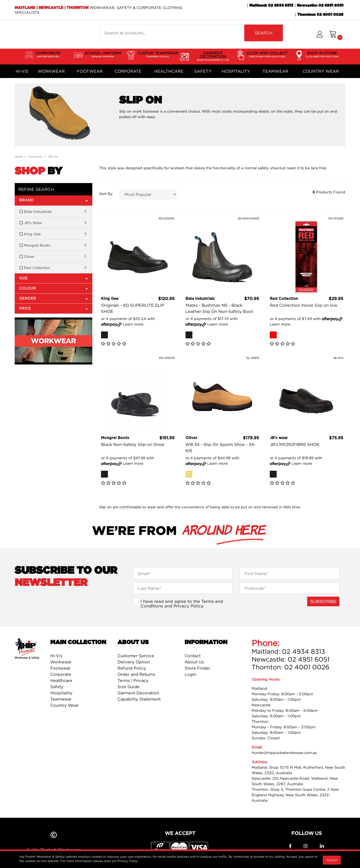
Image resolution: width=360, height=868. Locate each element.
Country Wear (321, 71)
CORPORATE (48, 55)
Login (190, 674)
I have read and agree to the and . (182, 604)
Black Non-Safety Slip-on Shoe (133, 444)
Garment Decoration (138, 693)
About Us (194, 662)
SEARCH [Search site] (264, 33)
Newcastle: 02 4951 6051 (320, 6)
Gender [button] (53, 298)
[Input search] (170, 33)
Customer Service (136, 656)
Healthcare (169, 71)
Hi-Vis (22, 71)
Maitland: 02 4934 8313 (271, 6)
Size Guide (129, 687)
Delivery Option (134, 662)
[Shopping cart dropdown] (336, 35)
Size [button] (53, 278)
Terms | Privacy (133, 680)
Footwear (90, 71)
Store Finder (197, 668)
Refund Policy (132, 668)
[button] (320, 35)
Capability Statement (139, 699)
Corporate (128, 71)
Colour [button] (53, 288)
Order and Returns (136, 674)
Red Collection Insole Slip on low (304, 305)
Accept (332, 860)
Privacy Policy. (128, 861)
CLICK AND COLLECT (267, 55)
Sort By (106, 194)
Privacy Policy (188, 606)
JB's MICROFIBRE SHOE (295, 444)
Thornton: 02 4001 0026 (320, 15)
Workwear (51, 71)
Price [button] (53, 308)
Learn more (133, 324)
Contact (193, 656)
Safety (203, 71)
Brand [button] (53, 200)
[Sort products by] (148, 194)
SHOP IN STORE (322, 55)
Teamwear (275, 71)
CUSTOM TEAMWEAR (158, 55)
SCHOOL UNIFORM (103, 55)
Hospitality (236, 71)
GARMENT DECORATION (213, 56)
